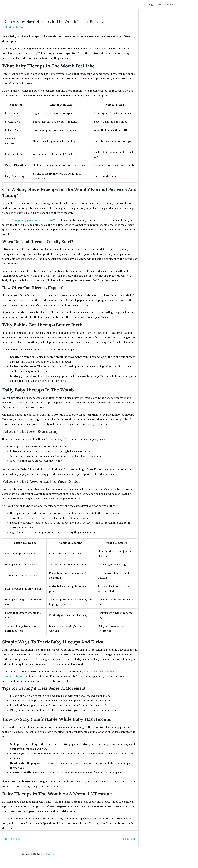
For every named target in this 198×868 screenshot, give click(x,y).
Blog (151, 4)
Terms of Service (54, 854)
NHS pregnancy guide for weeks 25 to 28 (32, 220)
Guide (9, 27)
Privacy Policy (166, 4)
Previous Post (10, 839)
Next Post (131, 839)
